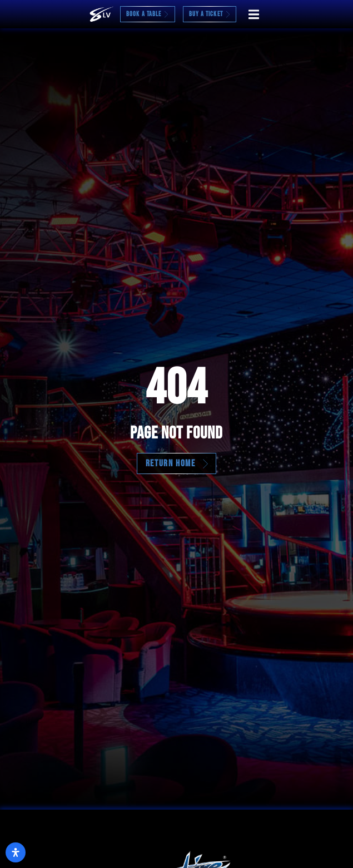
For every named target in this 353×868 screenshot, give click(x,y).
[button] (254, 14)
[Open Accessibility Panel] (16, 852)
